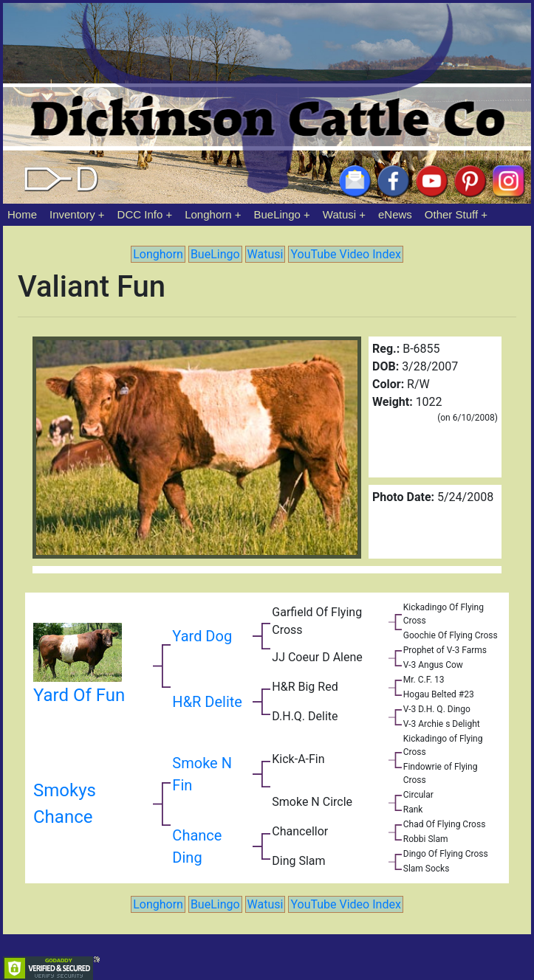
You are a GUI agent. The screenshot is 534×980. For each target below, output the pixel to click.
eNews (395, 214)
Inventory (72, 214)
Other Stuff (451, 214)
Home (22, 214)
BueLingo (277, 214)
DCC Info (140, 214)
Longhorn (208, 214)
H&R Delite (207, 702)
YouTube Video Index (345, 254)
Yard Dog (202, 636)
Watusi (339, 214)
